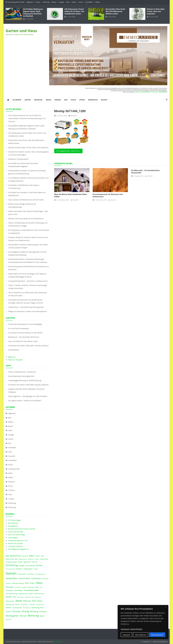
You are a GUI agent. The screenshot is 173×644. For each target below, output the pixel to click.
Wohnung (46, 2)
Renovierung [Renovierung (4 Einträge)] (10, 604)
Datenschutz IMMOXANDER (143, 92)
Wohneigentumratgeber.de (18, 549)
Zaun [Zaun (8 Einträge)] (42, 616)
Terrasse (12, 490)
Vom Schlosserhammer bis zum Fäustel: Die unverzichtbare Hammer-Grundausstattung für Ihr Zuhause (27, 118)
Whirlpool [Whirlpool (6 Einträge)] (43, 611)
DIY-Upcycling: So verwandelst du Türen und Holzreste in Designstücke (29, 232)
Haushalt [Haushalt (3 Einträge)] (24, 587)
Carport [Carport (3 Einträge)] (37, 559)
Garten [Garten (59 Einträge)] (11, 573)
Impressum (146, 642)
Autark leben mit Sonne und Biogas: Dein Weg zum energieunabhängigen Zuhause (27, 275)
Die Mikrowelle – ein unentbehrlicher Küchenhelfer (145, 172)
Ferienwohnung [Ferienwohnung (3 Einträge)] (10, 569)
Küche (74, 2)
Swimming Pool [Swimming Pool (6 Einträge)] (37, 608)
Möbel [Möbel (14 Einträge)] (19, 601)
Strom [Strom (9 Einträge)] (9, 607)
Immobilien (89, 2)
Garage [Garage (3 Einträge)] (36, 569)
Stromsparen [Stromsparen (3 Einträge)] (27, 608)
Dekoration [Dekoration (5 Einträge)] (44, 559)
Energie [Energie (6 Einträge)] (22, 565)
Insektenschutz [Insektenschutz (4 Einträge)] (23, 594)
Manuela (73, 116)
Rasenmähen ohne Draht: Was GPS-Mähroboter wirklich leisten (115, 11)
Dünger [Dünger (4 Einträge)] (20, 562)
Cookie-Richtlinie (136, 629)
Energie (62, 2)
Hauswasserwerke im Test (18, 540)
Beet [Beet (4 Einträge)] (42, 556)
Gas (10, 443)
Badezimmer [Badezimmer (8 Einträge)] (16, 556)
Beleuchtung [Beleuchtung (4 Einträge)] (10, 559)
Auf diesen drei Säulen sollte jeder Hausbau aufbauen (29, 346)
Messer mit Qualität (15, 543)
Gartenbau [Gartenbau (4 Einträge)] (31, 574)
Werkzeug (12, 503)
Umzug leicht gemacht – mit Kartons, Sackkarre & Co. (28, 281)
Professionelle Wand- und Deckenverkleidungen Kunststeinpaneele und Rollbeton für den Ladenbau (28, 261)
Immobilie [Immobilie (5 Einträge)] (9, 590)
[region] (143, 622)
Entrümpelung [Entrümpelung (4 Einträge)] (30, 566)
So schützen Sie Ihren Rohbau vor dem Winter (26, 333)
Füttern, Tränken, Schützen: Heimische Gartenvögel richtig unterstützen (28, 287)
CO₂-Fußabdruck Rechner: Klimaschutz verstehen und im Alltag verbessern (28, 179)
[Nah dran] (166, 607)
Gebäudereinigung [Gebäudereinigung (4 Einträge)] (18, 583)
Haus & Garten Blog (15, 532)
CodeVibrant (58, 642)
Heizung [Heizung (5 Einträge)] (31, 587)
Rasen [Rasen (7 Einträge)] (40, 601)
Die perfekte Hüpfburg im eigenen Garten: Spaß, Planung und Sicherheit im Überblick (33, 13)
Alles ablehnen (141, 635)
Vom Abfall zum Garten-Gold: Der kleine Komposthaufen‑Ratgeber (23, 165)
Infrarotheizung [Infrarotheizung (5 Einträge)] (11, 594)
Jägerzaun (12, 357)
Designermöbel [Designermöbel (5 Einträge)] (11, 562)
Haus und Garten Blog (16, 535)
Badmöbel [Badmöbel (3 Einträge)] (25, 556)
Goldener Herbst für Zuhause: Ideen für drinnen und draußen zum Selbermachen (28, 239)
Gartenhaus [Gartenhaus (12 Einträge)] (12, 578)
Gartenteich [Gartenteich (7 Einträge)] (36, 578)
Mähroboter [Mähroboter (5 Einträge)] (10, 601)
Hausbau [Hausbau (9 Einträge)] (10, 587)
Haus (10, 452)
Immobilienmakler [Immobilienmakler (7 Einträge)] (31, 590)
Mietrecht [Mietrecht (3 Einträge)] (38, 597)
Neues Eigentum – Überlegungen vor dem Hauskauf (28, 396)
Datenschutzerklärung (160, 642)
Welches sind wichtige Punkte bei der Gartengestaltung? (22, 205)
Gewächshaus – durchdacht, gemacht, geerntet (26, 307)
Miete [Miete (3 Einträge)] (33, 597)
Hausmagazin (13, 538)
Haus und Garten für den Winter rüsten (23, 341)
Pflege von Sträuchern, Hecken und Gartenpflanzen (28, 311)
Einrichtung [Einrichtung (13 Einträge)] (12, 565)
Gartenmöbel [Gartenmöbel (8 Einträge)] (24, 578)
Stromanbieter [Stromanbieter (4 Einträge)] (17, 608)
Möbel (11, 477)
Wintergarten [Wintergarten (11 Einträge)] (12, 616)
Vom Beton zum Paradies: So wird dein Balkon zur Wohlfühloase (27, 194)
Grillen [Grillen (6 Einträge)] (32, 583)
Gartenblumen (14, 350)
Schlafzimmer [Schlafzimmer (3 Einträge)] (24, 605)
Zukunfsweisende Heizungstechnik (21, 376)
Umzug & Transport (15, 546)
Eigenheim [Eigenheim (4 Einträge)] (27, 562)
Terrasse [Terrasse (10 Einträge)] (17, 611)
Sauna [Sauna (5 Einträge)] (17, 604)
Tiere (10, 495)
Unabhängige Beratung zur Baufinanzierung (25, 380)
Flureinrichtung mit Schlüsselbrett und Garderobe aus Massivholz (29, 268)
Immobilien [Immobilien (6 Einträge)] (18, 590)
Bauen (54, 2)
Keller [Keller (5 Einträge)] (31, 594)
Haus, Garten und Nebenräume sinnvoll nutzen (26, 200)
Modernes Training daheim (18, 159)
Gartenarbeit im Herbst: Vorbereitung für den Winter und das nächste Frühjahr (28, 246)
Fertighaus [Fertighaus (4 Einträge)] (19, 569)
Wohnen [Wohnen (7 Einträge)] (23, 616)
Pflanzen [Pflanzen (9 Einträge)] (27, 601)
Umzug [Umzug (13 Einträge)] (25, 611)
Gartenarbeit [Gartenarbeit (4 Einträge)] (22, 574)
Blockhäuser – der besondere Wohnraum (24, 337)
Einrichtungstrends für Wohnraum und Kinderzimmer (108, 195)
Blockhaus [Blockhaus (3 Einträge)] (31, 559)
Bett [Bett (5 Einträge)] (17, 559)
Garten (38, 2)
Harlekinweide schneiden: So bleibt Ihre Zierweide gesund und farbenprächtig (27, 172)
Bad (68, 2)
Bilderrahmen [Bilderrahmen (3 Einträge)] (23, 559)
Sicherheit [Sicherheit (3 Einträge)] (32, 605)
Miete (10, 473)
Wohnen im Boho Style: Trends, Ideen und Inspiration (156, 11)
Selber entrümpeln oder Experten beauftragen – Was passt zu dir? (28, 213)
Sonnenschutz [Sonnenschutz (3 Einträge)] (40, 605)
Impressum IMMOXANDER (160, 92)
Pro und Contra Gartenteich (19, 328)
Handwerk (12, 448)
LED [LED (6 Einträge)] (14, 597)
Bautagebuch (13, 526)
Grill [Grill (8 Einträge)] (27, 583)
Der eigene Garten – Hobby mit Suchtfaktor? (25, 401)
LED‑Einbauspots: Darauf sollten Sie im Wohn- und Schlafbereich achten (74, 11)
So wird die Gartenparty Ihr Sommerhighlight (25, 324)
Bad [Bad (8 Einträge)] (7, 556)
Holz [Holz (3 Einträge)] (41, 587)
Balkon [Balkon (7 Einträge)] (32, 556)
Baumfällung (13, 523)
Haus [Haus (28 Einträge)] (39, 583)
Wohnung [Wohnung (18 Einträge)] (33, 616)
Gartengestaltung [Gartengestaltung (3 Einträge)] (40, 574)
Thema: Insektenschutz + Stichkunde (22, 372)
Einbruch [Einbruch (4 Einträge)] (34, 562)
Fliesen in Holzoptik (15, 360)
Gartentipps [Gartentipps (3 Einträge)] (45, 579)
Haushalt (12, 456)
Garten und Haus (21, 31)
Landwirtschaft (14, 469)
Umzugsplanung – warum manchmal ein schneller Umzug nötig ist (70, 151)
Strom (81, 2)
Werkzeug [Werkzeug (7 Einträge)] (34, 611)
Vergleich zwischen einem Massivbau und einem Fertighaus (26, 390)
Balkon (98, 2)
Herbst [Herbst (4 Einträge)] (37, 587)
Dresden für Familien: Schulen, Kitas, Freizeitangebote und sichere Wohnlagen (29, 153)
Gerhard (150, 176)
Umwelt (11, 499)
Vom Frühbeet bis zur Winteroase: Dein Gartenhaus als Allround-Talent (28, 294)
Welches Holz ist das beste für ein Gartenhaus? (26, 219)
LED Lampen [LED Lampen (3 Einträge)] (20, 597)
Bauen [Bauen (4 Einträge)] (38, 556)
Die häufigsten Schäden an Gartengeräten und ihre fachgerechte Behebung (27, 253)
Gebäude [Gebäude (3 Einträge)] (8, 583)
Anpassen (126, 635)
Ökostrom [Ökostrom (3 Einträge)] (9, 619)
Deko (10, 430)
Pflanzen (12, 482)
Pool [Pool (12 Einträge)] (34, 601)
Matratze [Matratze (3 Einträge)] (28, 597)
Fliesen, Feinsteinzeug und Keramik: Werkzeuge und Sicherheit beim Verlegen (28, 224)
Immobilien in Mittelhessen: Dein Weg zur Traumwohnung (24, 187)
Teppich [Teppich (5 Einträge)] (9, 612)
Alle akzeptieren (157, 635)
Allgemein (30, 2)
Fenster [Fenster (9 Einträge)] (39, 565)
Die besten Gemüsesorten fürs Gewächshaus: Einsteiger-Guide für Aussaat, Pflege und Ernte (26, 301)
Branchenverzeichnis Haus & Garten (22, 529)
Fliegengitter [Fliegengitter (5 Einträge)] (28, 569)
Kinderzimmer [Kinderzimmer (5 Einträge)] (39, 594)
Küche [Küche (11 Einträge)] (9, 597)
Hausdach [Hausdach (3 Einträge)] (18, 587)
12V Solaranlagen (15, 520)
